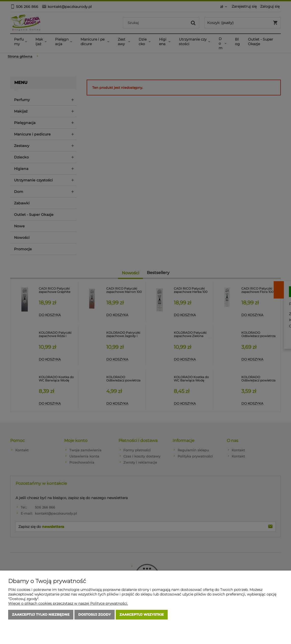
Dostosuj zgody (95, 615)
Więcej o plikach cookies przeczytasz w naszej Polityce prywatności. (68, 603)
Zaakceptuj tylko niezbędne (41, 615)
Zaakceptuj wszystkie (142, 615)
